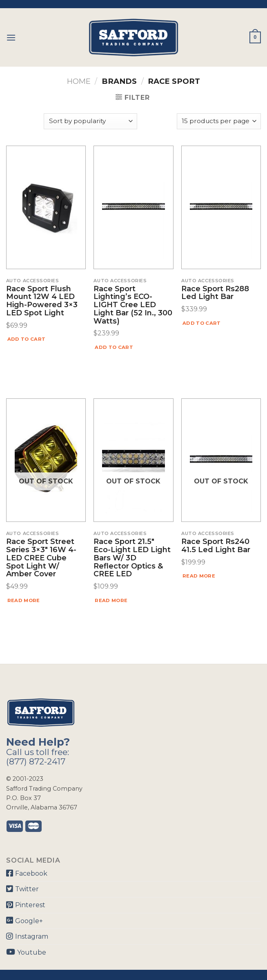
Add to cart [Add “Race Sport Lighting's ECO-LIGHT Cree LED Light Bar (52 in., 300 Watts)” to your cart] (114, 347)
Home (79, 81)
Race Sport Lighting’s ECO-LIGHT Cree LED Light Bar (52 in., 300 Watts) (133, 305)
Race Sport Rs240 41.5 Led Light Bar (216, 546)
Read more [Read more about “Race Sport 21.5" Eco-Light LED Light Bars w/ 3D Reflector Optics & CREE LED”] (111, 600)
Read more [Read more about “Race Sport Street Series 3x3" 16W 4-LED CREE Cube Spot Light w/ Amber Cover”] (24, 600)
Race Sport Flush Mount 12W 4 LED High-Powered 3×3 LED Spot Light (42, 301)
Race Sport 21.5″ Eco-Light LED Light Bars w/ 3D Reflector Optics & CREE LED (132, 558)
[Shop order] (90, 121)
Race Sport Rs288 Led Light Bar (215, 293)
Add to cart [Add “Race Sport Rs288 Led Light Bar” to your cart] (202, 323)
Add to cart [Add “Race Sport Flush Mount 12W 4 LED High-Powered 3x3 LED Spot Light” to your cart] (27, 339)
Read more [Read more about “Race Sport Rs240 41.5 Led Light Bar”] (199, 576)
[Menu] (11, 37)
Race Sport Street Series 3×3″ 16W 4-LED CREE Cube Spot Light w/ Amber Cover (41, 558)
